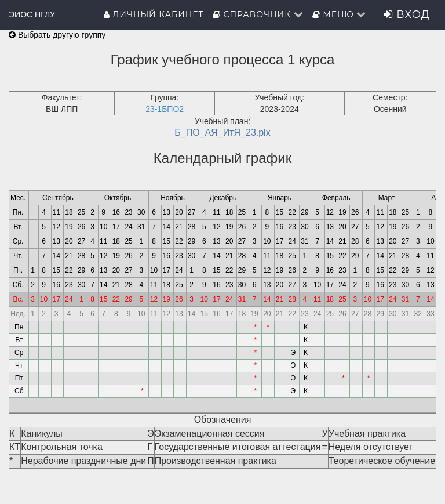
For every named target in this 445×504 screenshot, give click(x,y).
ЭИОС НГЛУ (32, 14)
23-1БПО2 (165, 109)
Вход (407, 14)
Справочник (258, 14)
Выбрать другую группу (57, 35)
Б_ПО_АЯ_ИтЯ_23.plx (222, 133)
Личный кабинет (154, 14)
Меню (340, 14)
